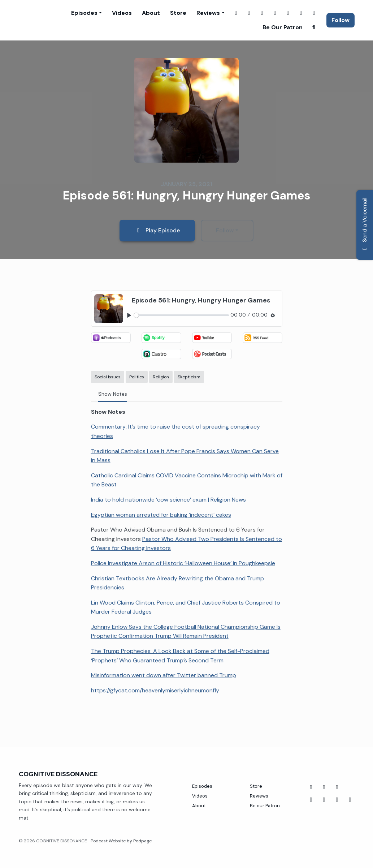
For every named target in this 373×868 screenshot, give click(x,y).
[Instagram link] (249, 13)
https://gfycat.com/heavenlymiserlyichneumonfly (155, 690)
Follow (341, 20)
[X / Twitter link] (275, 13)
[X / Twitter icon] (350, 800)
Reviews (208, 13)
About (151, 13)
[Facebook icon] (311, 787)
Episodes (84, 13)
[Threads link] (301, 13)
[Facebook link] (236, 13)
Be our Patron (283, 27)
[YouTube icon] (324, 787)
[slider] (181, 315)
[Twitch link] (262, 13)
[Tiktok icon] (337, 787)
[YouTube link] (288, 13)
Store (178, 13)
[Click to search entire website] (314, 27)
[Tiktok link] (314, 13)
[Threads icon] (324, 800)
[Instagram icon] (337, 800)
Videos (122, 13)
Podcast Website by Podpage (121, 841)
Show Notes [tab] (113, 394)
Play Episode (157, 230)
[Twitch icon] (311, 800)
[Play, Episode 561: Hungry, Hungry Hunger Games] (129, 315)
